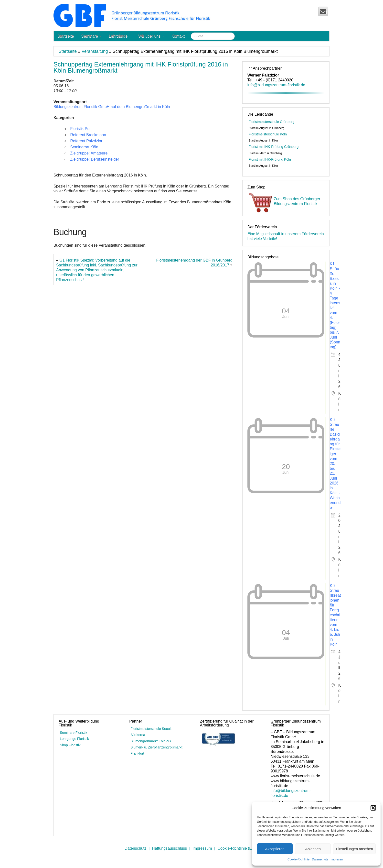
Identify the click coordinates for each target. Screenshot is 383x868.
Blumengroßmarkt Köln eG (151, 741)
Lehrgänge (120, 36)
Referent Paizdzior (86, 141)
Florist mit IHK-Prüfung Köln (270, 159)
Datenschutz (320, 859)
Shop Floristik (70, 745)
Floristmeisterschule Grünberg (272, 122)
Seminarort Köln (84, 147)
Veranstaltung (95, 51)
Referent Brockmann (88, 135)
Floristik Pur (80, 129)
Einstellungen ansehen (354, 849)
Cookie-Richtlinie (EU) (237, 848)
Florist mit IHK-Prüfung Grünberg (274, 147)
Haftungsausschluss (169, 848)
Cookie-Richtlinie (298, 859)
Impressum (338, 859)
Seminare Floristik (74, 733)
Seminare (91, 36)
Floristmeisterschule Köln (268, 134)
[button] (373, 808)
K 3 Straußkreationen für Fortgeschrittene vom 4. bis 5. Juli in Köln (335, 615)
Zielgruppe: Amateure (89, 153)
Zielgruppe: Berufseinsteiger (95, 159)
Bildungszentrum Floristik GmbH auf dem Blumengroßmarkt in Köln (112, 107)
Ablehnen (313, 849)
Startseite (66, 36)
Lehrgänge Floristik (74, 739)
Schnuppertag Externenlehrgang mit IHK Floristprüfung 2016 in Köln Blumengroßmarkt (141, 67)
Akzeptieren (275, 849)
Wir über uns (151, 36)
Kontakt (178, 36)
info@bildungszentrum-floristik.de (276, 85)
